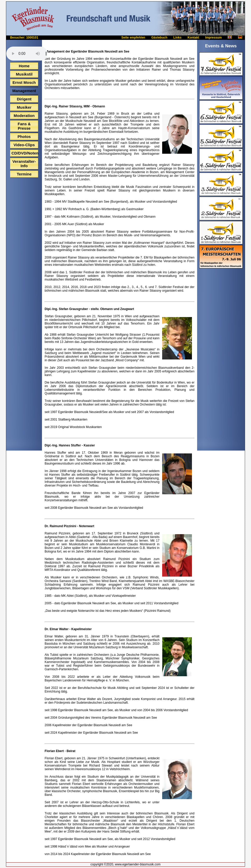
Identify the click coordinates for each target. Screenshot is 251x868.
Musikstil (24, 74)
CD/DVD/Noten (25, 153)
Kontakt (193, 38)
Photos (24, 137)
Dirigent (24, 99)
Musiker (24, 107)
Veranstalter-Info (24, 164)
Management (24, 91)
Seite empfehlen (133, 38)
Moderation (24, 116)
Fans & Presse (24, 126)
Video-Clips (24, 145)
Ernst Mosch (24, 82)
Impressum (213, 38)
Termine (24, 174)
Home (24, 66)
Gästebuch (159, 38)
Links (177, 38)
